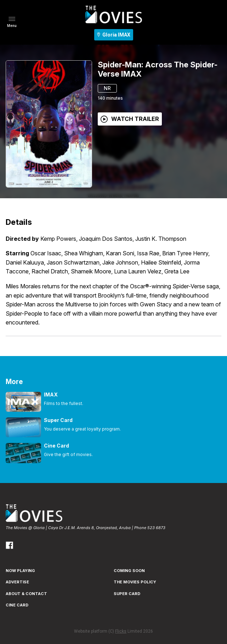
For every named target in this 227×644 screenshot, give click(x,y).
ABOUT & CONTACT (26, 594)
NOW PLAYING (20, 571)
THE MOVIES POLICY (135, 582)
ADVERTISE (17, 582)
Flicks (121, 631)
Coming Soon (129, 571)
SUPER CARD (127, 594)
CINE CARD (17, 605)
